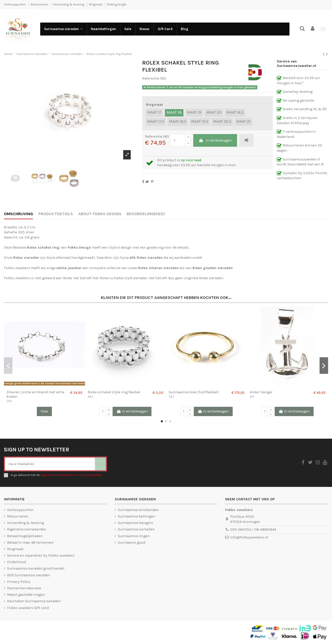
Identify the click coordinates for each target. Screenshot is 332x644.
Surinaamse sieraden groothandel (36, 568)
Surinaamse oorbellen (136, 529)
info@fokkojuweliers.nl (249, 537)
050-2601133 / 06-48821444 (253, 530)
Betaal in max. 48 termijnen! (30, 542)
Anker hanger (261, 392)
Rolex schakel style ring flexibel (114, 392)
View (44, 411)
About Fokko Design (100, 214)
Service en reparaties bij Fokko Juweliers (41, 555)
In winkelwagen (215, 140)
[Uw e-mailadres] (50, 464)
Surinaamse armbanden (138, 510)
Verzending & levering (69, 4)
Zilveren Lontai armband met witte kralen (35, 394)
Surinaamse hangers (135, 523)
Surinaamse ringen (134, 536)
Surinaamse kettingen (136, 516)
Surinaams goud (132, 542)
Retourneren (40, 4)
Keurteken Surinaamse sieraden (34, 601)
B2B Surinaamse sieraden (29, 575)
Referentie (151, 78)
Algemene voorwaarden (27, 529)
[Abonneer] (100, 464)
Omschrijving (18, 214)
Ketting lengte (117, 4)
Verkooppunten (15, 4)
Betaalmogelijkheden (25, 536)
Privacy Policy (19, 582)
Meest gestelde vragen (26, 595)
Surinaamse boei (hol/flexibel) (194, 392)
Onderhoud (16, 562)
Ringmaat (96, 4)
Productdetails (56, 214)
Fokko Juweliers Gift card (28, 608)
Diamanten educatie (24, 588)
